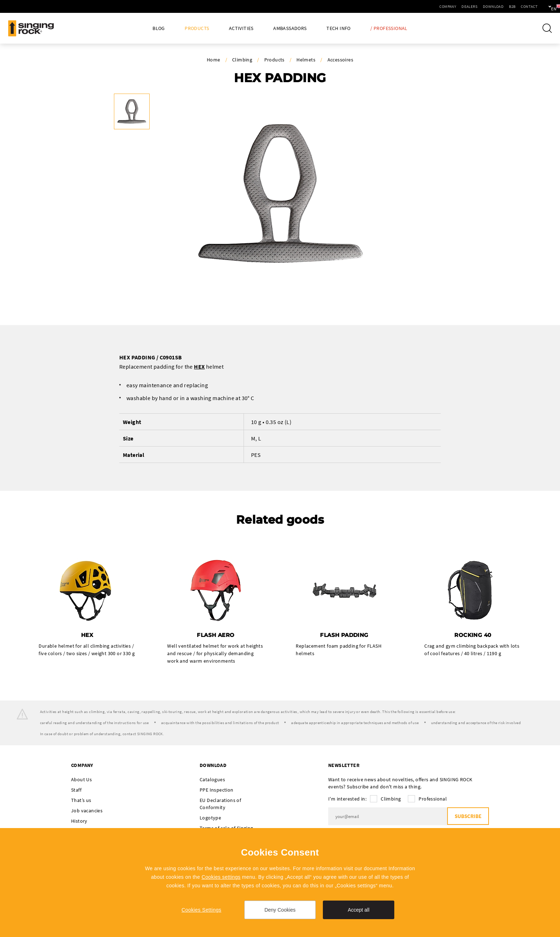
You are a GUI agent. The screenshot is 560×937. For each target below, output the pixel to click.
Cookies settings (221, 877)
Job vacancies (87, 811)
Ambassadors (290, 28)
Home (214, 60)
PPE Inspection (217, 790)
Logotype (210, 818)
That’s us (81, 801)
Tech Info (339, 28)
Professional (433, 799)
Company (423, 6)
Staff (76, 790)
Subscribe (468, 817)
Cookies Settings (201, 910)
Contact (505, 6)
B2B (488, 6)
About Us (81, 780)
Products (197, 28)
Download (469, 6)
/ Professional (389, 28)
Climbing (242, 60)
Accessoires (340, 60)
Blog (159, 28)
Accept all (359, 910)
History (79, 821)
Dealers (445, 6)
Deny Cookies (280, 910)
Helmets (306, 60)
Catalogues (212, 780)
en (542, 6)
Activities (241, 28)
